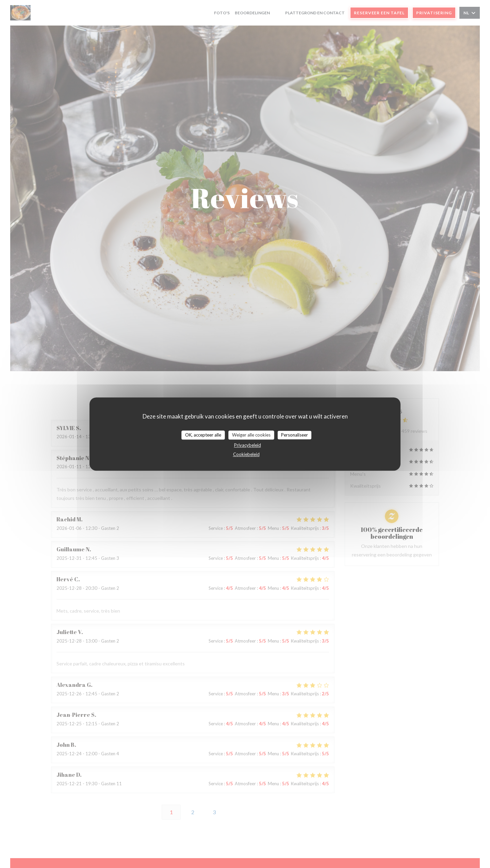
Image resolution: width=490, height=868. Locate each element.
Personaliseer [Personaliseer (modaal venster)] (295, 435)
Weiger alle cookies (251, 435)
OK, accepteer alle (203, 435)
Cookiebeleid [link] (246, 454)
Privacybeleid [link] (248, 445)
